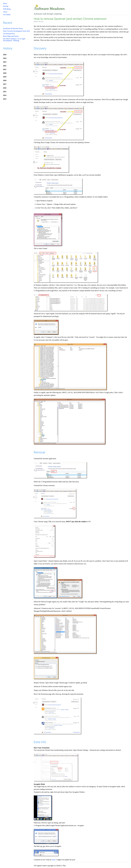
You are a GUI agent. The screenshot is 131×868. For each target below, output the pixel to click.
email (54, 860)
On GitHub (7, 15)
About (5, 12)
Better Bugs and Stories (11, 36)
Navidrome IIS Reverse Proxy (13, 28)
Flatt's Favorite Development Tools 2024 (16, 31)
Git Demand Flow (9, 34)
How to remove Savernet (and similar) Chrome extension (70, 19)
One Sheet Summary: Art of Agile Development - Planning (14, 40)
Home (5, 3)
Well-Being (7, 9)
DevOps (6, 6)
